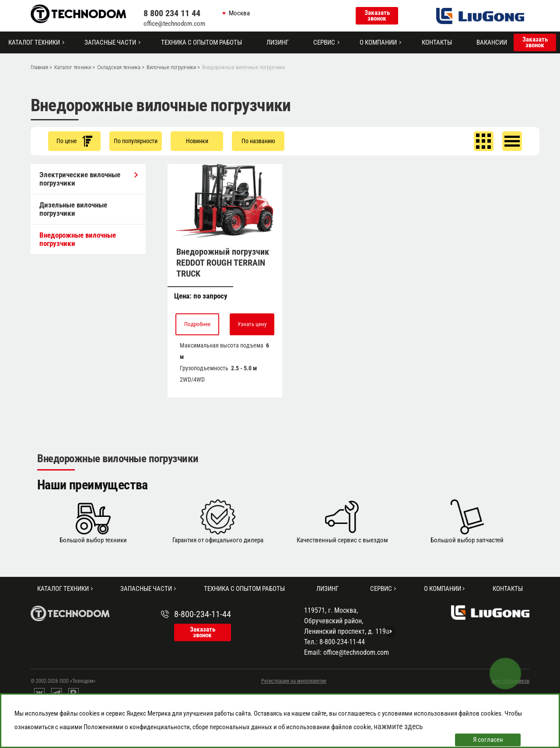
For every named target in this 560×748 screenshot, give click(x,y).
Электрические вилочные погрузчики (88, 179)
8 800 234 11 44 (172, 13)
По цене (74, 141)
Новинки (197, 141)
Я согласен (488, 740)
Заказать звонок (377, 16)
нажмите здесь (398, 726)
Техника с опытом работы (201, 42)
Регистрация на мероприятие (294, 681)
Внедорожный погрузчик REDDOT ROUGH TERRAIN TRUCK (223, 263)
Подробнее (197, 324)
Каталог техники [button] (34, 42)
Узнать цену (252, 324)
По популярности (136, 141)
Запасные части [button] (110, 42)
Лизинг (278, 42)
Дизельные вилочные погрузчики (73, 209)
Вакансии (492, 42)
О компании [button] (378, 42)
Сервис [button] (324, 42)
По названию (258, 141)
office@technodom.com (174, 24)
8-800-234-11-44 (203, 614)
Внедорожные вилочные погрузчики (78, 239)
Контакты (437, 42)
